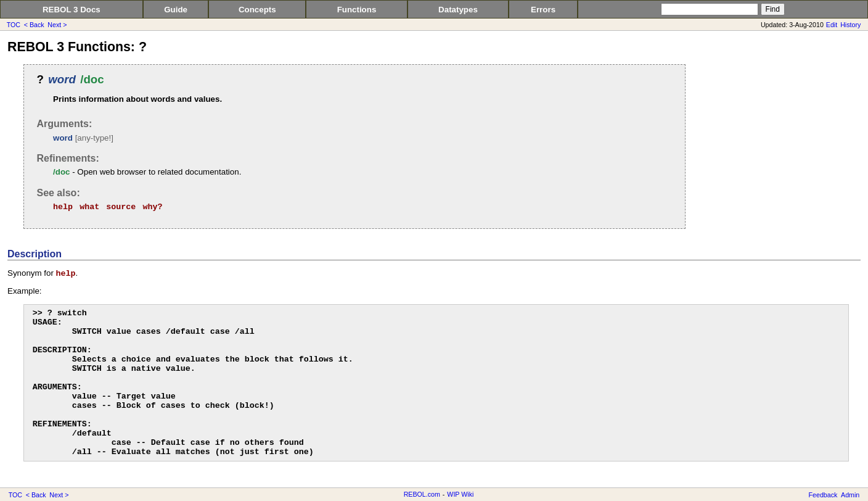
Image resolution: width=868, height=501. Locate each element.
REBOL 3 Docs (72, 10)
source (121, 207)
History (850, 25)
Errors (543, 10)
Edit (832, 25)
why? (152, 207)
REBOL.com (422, 494)
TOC (14, 25)
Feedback (823, 495)
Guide (176, 10)
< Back (34, 25)
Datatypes (458, 10)
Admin (850, 495)
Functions (357, 10)
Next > (57, 25)
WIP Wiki (460, 494)
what (89, 207)
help (63, 207)
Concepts (257, 10)
